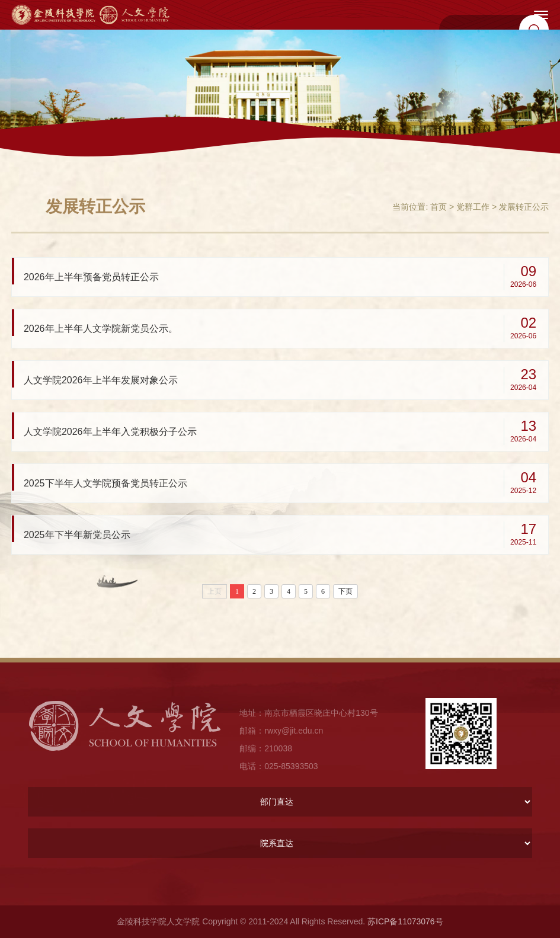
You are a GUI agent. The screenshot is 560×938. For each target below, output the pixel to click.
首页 (439, 207)
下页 (345, 591)
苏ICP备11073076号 (405, 921)
